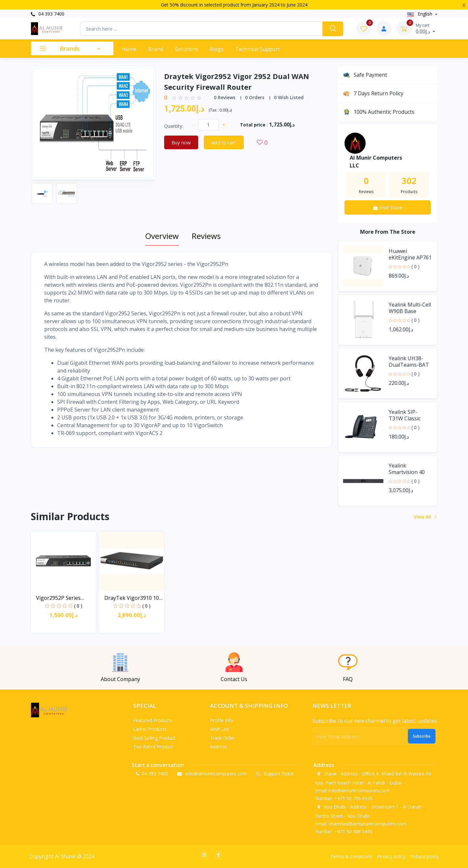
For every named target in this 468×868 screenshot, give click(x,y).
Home (129, 49)
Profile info (222, 720)
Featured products (153, 720)
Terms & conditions (351, 856)
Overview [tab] (162, 236)
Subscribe (422, 736)
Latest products (150, 729)
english (420, 14)
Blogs (217, 49)
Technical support (258, 49)
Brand (156, 49)
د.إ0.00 (425, 29)
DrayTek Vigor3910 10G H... (133, 598)
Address (218, 747)
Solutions (186, 49)
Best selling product (154, 738)
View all (425, 517)
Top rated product (153, 747)
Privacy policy (391, 856)
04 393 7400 (48, 14)
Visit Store (388, 207)
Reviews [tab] (206, 236)
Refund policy (425, 856)
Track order (222, 738)
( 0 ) (416, 266)
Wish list (219, 729)
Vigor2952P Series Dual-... (58, 598)
